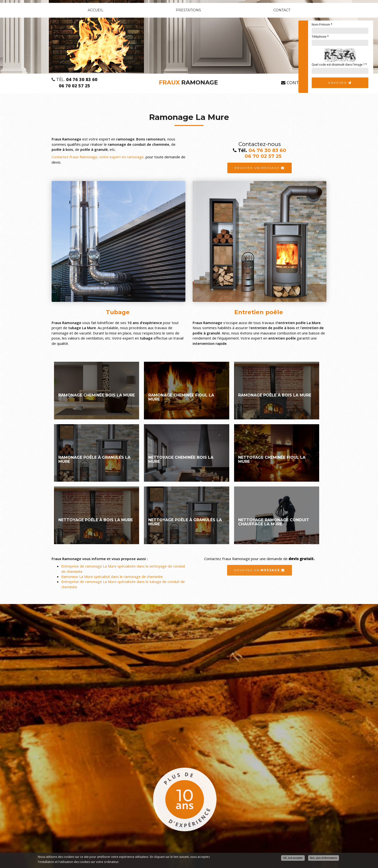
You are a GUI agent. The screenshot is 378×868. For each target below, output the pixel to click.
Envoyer (340, 83)
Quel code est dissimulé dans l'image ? (339, 65)
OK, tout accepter (293, 858)
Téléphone (320, 37)
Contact (282, 10)
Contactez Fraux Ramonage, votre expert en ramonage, (99, 157)
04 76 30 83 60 (267, 150)
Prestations (188, 10)
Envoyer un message (260, 168)
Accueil (96, 10)
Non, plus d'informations (324, 858)
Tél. (74, 80)
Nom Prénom (322, 24)
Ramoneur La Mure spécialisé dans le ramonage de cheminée (112, 576)
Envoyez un (260, 570)
